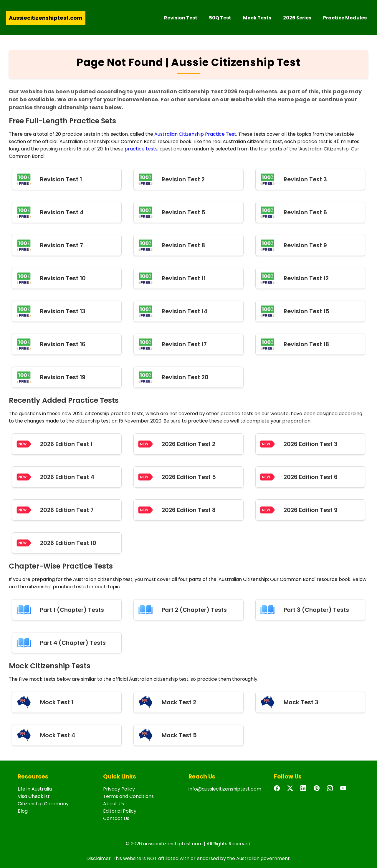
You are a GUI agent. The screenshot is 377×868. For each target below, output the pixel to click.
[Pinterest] (318, 791)
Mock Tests (257, 18)
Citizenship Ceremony (43, 804)
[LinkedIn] (305, 791)
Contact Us (116, 818)
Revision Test (181, 18)
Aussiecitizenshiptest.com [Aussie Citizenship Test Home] (46, 18)
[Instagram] (331, 791)
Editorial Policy (120, 811)
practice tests (141, 149)
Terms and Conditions (128, 796)
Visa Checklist (34, 796)
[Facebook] (278, 791)
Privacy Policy (119, 789)
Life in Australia (35, 789)
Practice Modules (345, 18)
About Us (114, 804)
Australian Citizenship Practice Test (195, 134)
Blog (23, 811)
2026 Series (297, 18)
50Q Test (220, 18)
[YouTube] (345, 791)
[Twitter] (292, 791)
